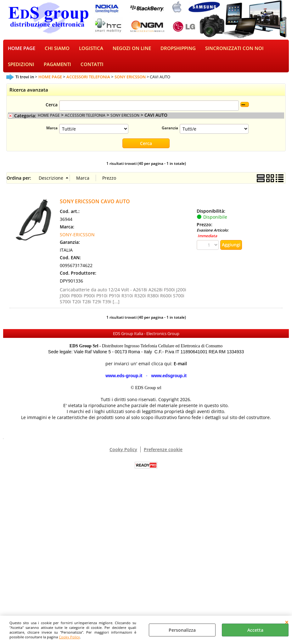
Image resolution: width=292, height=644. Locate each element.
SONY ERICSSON (125, 116)
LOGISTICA (91, 49)
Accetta (255, 630)
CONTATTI (92, 66)
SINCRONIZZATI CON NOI (234, 49)
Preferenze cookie (163, 451)
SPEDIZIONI (21, 66)
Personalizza (182, 630)
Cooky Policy (69, 637)
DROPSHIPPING (178, 49)
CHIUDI (287, 622)
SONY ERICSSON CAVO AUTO (95, 203)
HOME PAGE (22, 49)
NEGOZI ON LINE (132, 49)
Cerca (52, 106)
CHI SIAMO (57, 49)
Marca (52, 129)
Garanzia (170, 129)
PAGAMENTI (57, 66)
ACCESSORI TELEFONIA (85, 116)
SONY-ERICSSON (77, 236)
